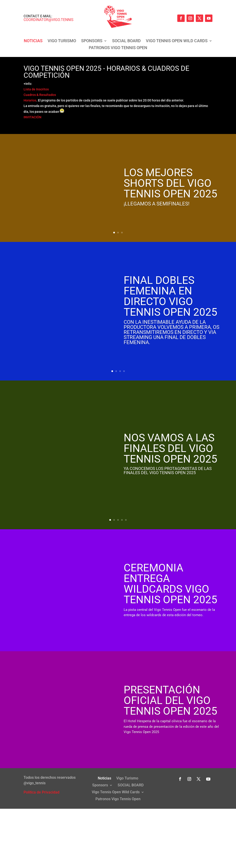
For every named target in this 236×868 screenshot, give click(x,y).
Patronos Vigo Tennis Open (118, 48)
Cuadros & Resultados (40, 95)
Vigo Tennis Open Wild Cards (177, 41)
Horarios (30, 100)
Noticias (33, 41)
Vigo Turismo (62, 41)
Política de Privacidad (41, 792)
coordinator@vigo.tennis (49, 20)
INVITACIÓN (32, 117)
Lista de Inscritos (36, 89)
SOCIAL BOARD (126, 41)
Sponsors (92, 41)
